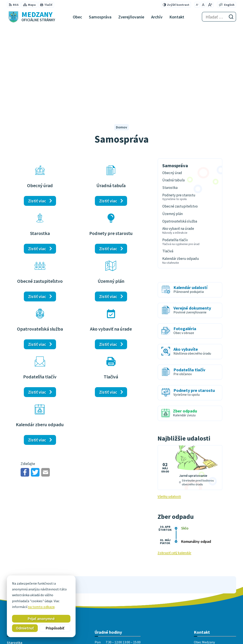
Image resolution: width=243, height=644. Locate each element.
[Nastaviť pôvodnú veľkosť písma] (203, 5)
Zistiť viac (37, 114)
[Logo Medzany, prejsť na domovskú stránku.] (31, 17)
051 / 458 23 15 (204, 591)
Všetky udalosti (169, 409)
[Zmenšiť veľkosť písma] (197, 5)
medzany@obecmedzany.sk (215, 596)
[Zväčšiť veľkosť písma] (210, 5)
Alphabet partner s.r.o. (86, 632)
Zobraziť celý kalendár (174, 465)
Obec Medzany (141, 632)
